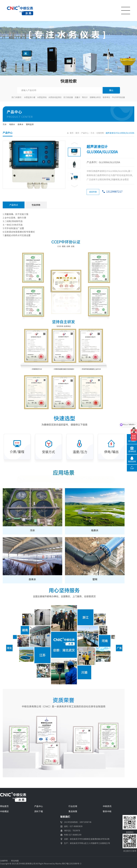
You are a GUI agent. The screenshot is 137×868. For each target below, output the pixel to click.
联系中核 (107, 811)
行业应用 (73, 806)
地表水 (12, 124)
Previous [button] (74, 143)
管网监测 (30, 124)
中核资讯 (107, 806)
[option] (34, 165)
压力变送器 (68, 97)
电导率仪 (106, 97)
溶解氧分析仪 (95, 97)
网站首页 (4, 806)
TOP (132, 469)
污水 (5, 124)
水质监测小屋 (30, 97)
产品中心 (85, 133)
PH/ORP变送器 (118, 97)
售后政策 (73, 811)
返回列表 (93, 192)
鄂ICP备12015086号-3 (72, 864)
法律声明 (4, 861)
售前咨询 (132, 462)
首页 (72, 133)
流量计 (77, 97)
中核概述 (4, 811)
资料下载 (39, 811)
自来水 (20, 124)
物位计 (85, 97)
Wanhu (58, 864)
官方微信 (132, 441)
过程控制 (100, 133)
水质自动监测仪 (55, 97)
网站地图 (15, 861)
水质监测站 (42, 97)
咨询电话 (132, 451)
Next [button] (74, 186)
